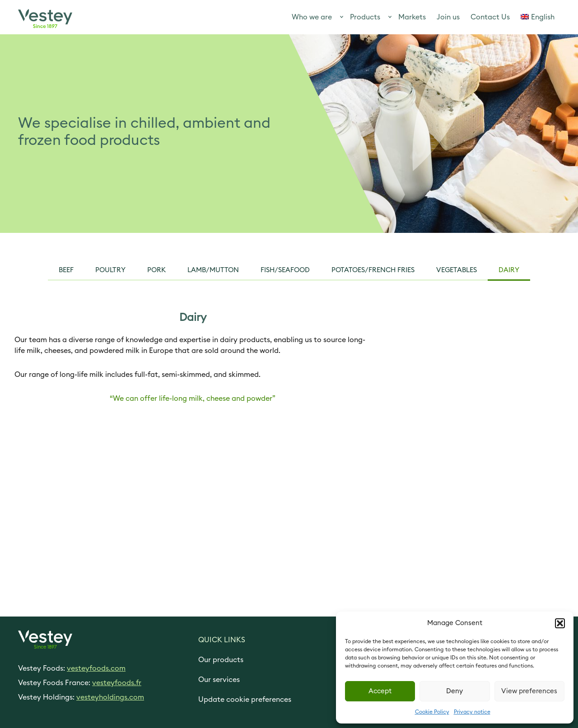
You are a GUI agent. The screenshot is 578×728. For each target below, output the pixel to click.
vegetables (457, 270)
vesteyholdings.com (110, 697)
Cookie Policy (432, 712)
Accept (380, 691)
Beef (66, 270)
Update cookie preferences (245, 700)
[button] (560, 623)
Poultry (110, 270)
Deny (454, 691)
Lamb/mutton (213, 270)
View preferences (529, 691)
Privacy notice (472, 712)
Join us (448, 17)
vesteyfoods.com (96, 668)
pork (156, 270)
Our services (219, 680)
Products (365, 17)
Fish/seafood (285, 270)
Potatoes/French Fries (373, 270)
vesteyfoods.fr (117, 683)
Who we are (312, 17)
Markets (412, 17)
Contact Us (490, 17)
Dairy (509, 270)
